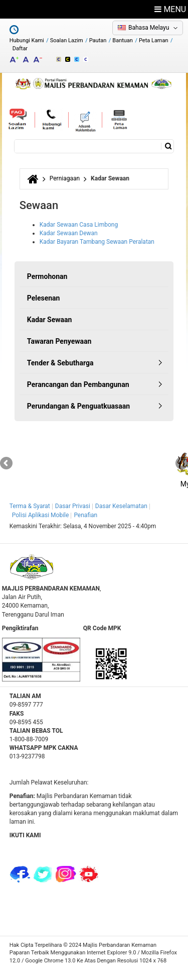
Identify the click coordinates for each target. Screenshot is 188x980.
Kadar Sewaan (50, 320)
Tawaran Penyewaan (59, 341)
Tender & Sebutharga (60, 363)
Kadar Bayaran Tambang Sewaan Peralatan (97, 242)
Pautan (98, 40)
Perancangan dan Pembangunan (78, 384)
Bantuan (123, 40)
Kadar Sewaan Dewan (69, 233)
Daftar (20, 48)
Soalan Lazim (67, 40)
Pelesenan (44, 298)
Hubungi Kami (27, 40)
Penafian (85, 515)
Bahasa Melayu (149, 28)
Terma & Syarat (30, 506)
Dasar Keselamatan (121, 506)
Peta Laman (154, 40)
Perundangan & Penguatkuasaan (78, 406)
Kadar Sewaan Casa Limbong (79, 225)
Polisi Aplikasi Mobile (41, 515)
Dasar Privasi (73, 506)
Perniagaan (65, 178)
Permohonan (47, 276)
